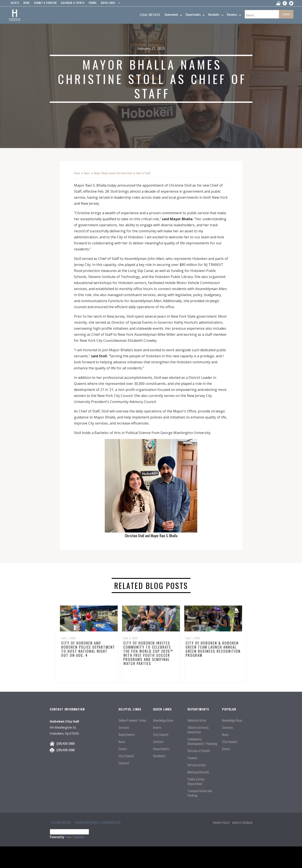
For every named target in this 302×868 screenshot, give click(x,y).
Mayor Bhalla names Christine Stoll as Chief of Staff (122, 173)
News (87, 173)
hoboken (61, 823)
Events (123, 749)
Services (124, 727)
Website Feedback (242, 823)
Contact (124, 763)
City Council (126, 756)
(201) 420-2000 (66, 743)
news (27, 3)
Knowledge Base (163, 720)
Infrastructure (197, 765)
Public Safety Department (196, 781)
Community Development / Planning (202, 741)
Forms (93, 3)
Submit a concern (45, 3)
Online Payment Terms (132, 720)
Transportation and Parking (200, 793)
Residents (159, 756)
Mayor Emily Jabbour (98, 823)
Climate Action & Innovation (198, 730)
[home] (15, 15)
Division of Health (199, 751)
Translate (75, 837)
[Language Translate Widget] (69, 832)
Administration (197, 720)
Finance (192, 758)
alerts (15, 3)
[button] (109, 4)
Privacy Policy (221, 823)
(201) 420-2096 (66, 750)
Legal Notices (150, 15)
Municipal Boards (198, 772)
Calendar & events (73, 3)
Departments (127, 735)
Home (77, 173)
